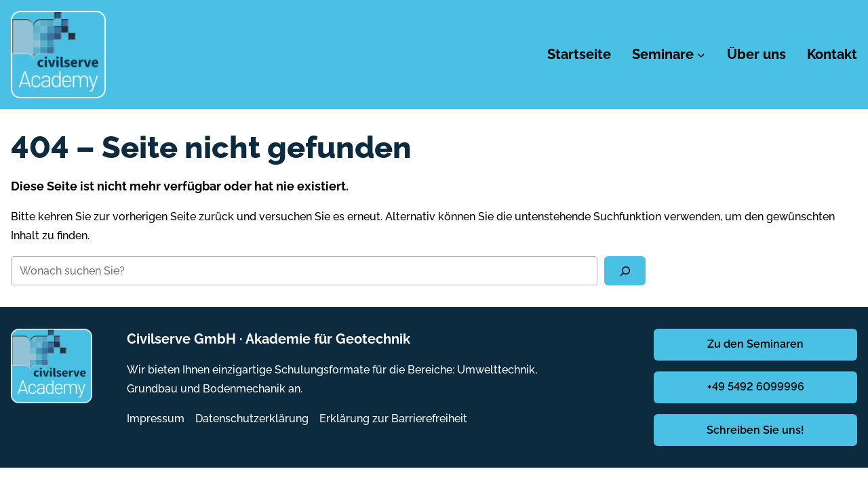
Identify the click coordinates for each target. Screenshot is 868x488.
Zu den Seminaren (755, 344)
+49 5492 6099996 (756, 387)
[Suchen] (625, 271)
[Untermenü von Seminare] (701, 55)
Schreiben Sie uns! (755, 430)
